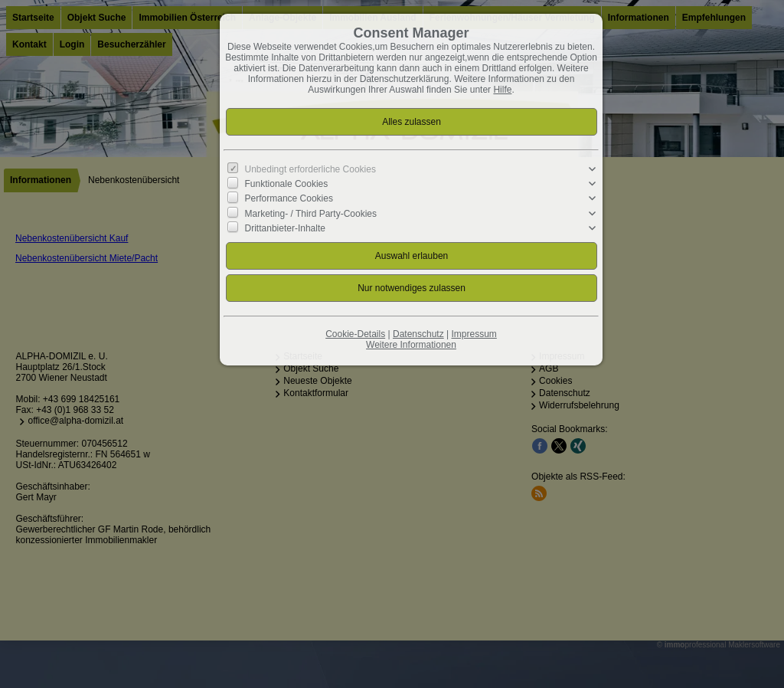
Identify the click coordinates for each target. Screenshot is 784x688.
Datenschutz (418, 334)
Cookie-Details (355, 334)
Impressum (474, 334)
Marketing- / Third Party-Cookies (311, 213)
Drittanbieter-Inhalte (285, 228)
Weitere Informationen (411, 345)
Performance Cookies (289, 198)
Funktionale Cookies (287, 184)
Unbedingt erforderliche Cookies (310, 169)
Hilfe (502, 90)
